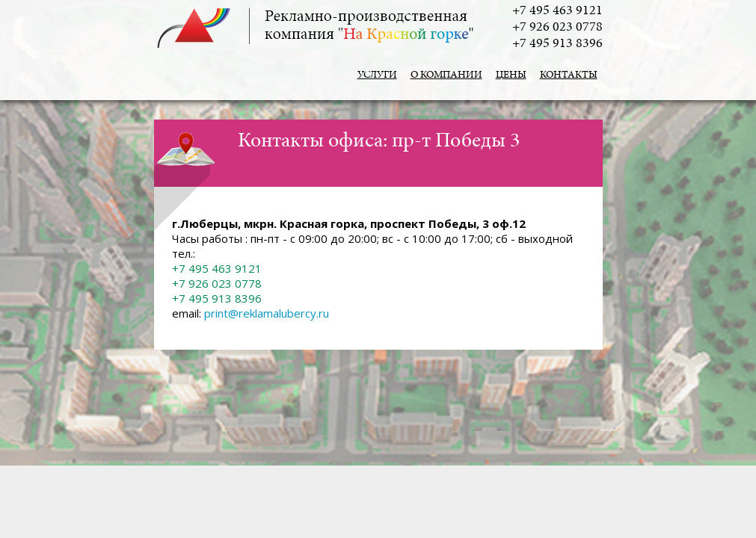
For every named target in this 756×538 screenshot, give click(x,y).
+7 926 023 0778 (557, 28)
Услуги (377, 75)
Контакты (569, 75)
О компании (446, 75)
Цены (511, 75)
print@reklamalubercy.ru (267, 313)
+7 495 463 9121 (557, 11)
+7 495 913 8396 (557, 44)
